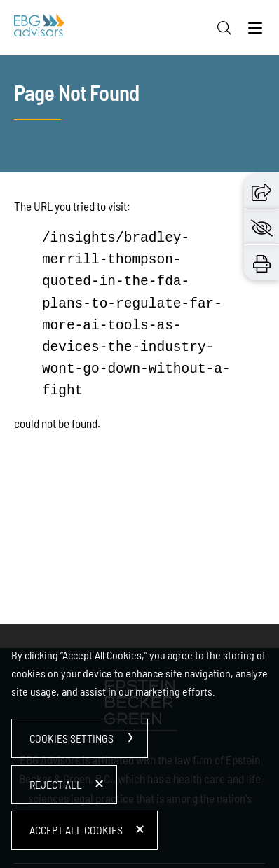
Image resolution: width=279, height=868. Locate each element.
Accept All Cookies (76, 830)
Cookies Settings (72, 738)
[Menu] (255, 32)
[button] (261, 191)
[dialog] (139, 746)
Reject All (56, 784)
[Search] (224, 28)
